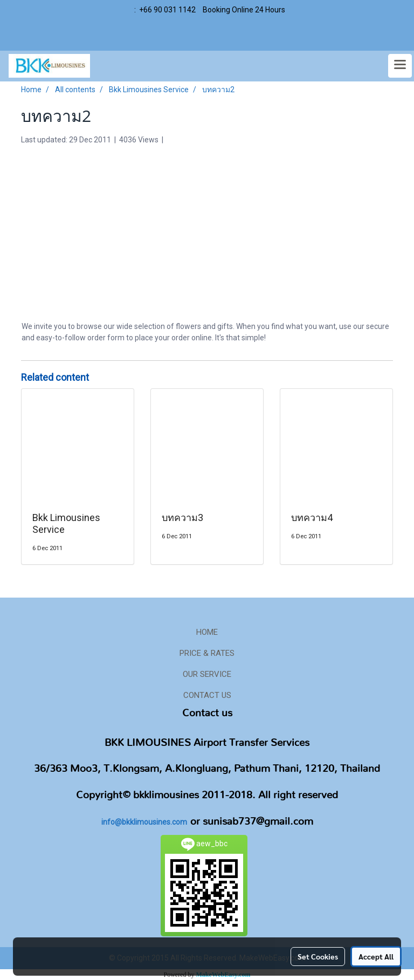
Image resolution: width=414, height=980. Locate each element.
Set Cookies (318, 956)
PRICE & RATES (207, 653)
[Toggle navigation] (400, 66)
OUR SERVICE (207, 674)
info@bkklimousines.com (144, 822)
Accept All (376, 956)
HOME (207, 632)
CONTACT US (207, 695)
